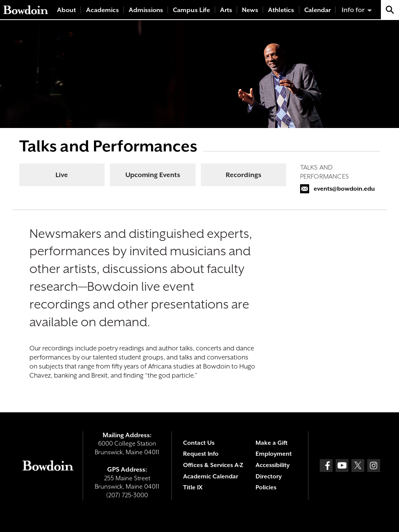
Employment (274, 454)
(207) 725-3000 (127, 495)
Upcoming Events (153, 175)
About (66, 10)
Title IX (193, 487)
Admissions (146, 10)
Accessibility (273, 465)
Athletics (281, 10)
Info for (353, 10)
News (250, 10)
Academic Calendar (211, 476)
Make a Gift (272, 443)
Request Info (201, 454)
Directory (269, 476)
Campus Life (191, 10)
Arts (226, 10)
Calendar (317, 10)
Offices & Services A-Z (213, 465)
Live (62, 175)
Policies (266, 487)
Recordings (243, 175)
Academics (102, 10)
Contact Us (199, 443)
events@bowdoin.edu (344, 189)
